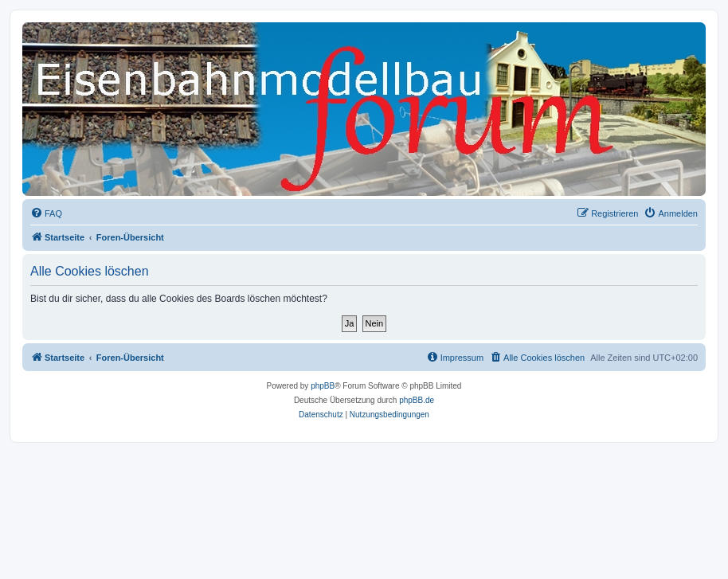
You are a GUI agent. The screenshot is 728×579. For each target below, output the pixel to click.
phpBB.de (417, 400)
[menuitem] (46, 213)
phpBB (323, 386)
